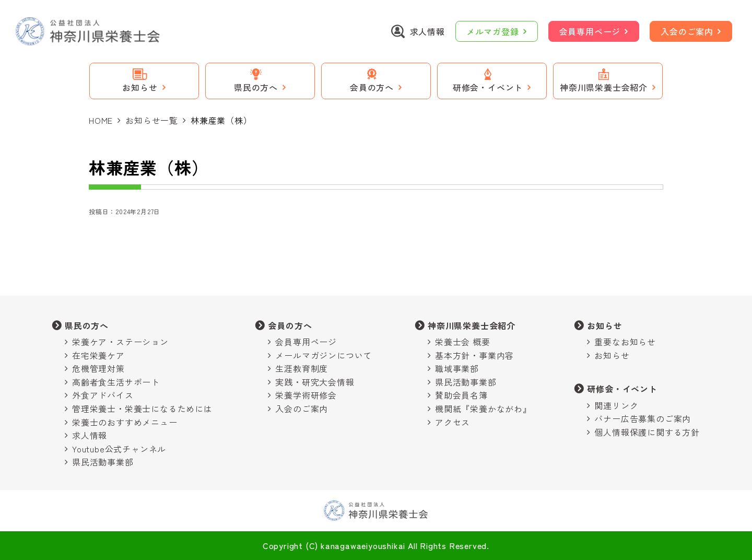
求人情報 (90, 435)
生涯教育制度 (302, 368)
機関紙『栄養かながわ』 (483, 409)
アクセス (453, 422)
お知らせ (604, 325)
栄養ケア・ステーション (120, 342)
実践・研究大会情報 (315, 382)
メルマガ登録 (493, 31)
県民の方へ (87, 325)
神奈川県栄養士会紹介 (472, 325)
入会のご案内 (687, 31)
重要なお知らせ (625, 342)
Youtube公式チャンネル (119, 449)
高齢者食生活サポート (116, 382)
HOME (101, 120)
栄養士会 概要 (463, 342)
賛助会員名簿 (461, 395)
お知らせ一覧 (152, 120)
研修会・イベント (622, 389)
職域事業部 (457, 368)
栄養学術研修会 (306, 395)
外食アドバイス (103, 395)
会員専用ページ (590, 31)
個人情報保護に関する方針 (647, 432)
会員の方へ (290, 325)
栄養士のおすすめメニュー (125, 422)
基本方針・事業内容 (474, 355)
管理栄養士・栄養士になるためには (142, 409)
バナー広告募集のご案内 (643, 418)
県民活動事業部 (103, 462)
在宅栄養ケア (98, 355)
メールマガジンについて (324, 355)
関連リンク (616, 405)
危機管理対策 (98, 368)
